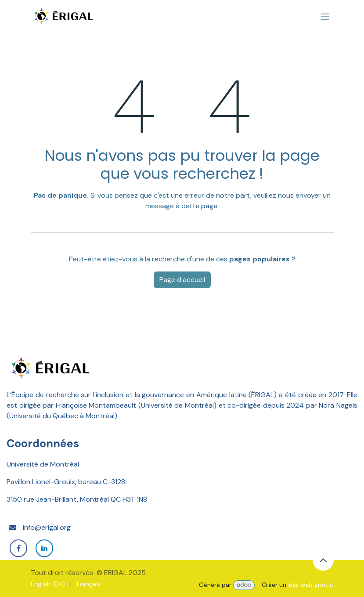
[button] (323, 560)
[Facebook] (18, 548)
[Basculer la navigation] (325, 17)
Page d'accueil (182, 280)
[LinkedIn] (44, 548)
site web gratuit (311, 585)
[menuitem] (48, 584)
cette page (199, 206)
